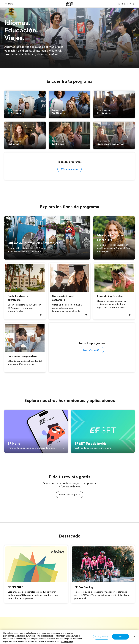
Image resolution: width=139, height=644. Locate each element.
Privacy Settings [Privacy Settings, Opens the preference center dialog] (102, 637)
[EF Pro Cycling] (103, 564)
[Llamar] (125, 4)
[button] (9, 4)
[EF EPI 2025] (36, 564)
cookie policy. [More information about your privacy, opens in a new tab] (67, 642)
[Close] (135, 637)
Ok (120, 637)
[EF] (70, 4)
